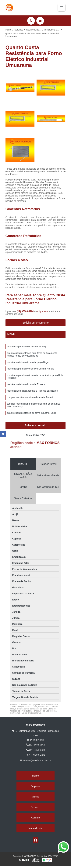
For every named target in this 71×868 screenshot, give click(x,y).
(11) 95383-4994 (26, 311)
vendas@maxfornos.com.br (35, 761)
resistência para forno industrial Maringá (27, 347)
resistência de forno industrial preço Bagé (28, 362)
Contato (36, 818)
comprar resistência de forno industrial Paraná (30, 397)
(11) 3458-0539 (35, 750)
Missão (35, 797)
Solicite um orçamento (35, 323)
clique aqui (43, 311)
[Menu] (62, 8)
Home (35, 776)
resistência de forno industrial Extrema (26, 384)
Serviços (36, 807)
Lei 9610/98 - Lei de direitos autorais (26, 713)
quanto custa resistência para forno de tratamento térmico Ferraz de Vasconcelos (32, 354)
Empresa (35, 786)
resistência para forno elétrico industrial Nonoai (30, 369)
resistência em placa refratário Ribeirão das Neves (32, 391)
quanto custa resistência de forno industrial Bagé (31, 413)
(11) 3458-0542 (35, 745)
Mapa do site (35, 828)
